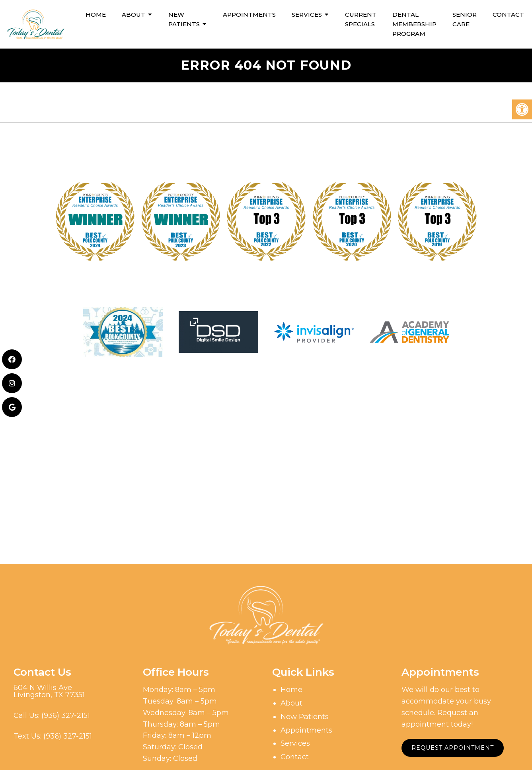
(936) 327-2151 (66, 715)
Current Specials (361, 19)
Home (96, 15)
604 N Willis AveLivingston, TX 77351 (49, 691)
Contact (508, 15)
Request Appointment (453, 748)
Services (307, 15)
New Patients (184, 19)
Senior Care (465, 19)
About (133, 15)
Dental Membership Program (414, 24)
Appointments (249, 15)
